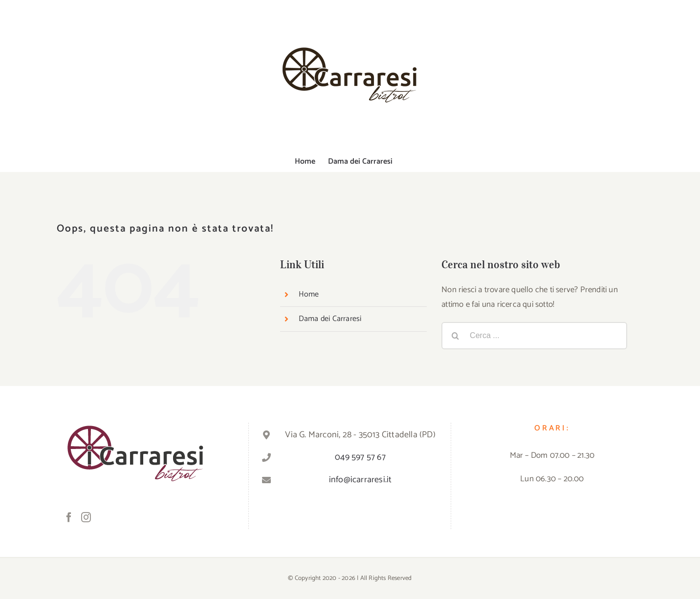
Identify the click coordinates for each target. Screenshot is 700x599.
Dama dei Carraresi (330, 319)
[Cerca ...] (534, 336)
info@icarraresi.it (361, 480)
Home (309, 294)
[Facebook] (69, 517)
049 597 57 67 (360, 457)
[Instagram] (86, 517)
